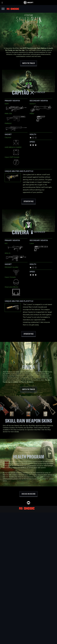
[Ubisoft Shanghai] (28, 538)
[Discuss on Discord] (28, 494)
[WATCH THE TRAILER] (29, 63)
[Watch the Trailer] (29, 389)
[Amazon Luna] (28, 565)
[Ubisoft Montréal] (28, 519)
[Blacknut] (28, 575)
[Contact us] (28, 640)
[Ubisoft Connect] (28, 628)
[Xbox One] (28, 555)
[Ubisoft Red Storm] (28, 531)
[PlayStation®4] (28, 560)
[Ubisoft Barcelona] (28, 521)
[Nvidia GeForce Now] (28, 573)
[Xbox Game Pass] (28, 551)
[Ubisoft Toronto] (28, 540)
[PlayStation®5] (28, 558)
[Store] (28, 626)
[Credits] (28, 542)
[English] (28, 609)
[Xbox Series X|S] (28, 553)
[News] (28, 633)
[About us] (28, 631)
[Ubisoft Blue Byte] (28, 524)
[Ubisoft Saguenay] (28, 535)
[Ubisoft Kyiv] (28, 528)
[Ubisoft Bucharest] (28, 526)
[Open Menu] (3, 9)
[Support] (28, 636)
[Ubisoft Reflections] (28, 533)
